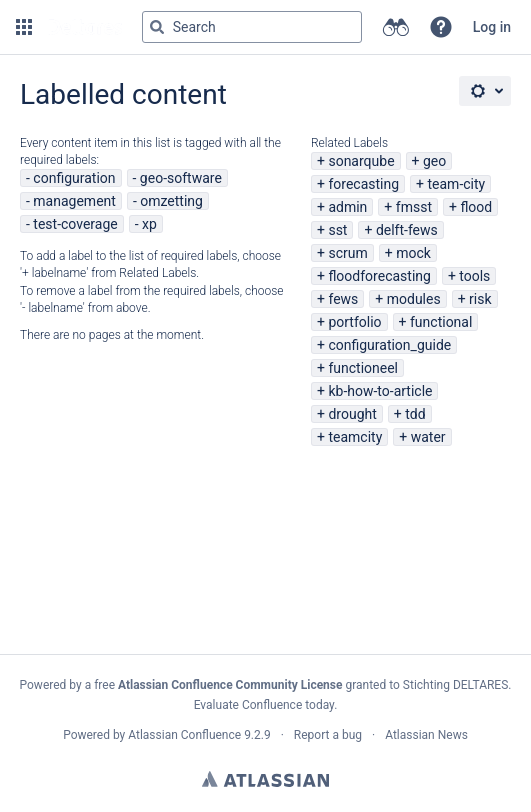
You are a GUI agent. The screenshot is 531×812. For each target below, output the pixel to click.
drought (352, 414)
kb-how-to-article (380, 391)
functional (441, 322)
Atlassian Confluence (184, 735)
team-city (456, 184)
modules (414, 299)
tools (474, 276)
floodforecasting (379, 276)
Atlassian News (426, 735)
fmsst (414, 207)
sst (337, 230)
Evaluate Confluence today (264, 705)
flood (476, 207)
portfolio (354, 322)
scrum (347, 253)
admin (347, 207)
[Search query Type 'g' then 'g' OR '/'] (252, 27)
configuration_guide (389, 345)
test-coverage (75, 224)
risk (480, 299)
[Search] (157, 27)
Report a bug (328, 735)
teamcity (355, 437)
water (428, 437)
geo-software (181, 178)
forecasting (363, 184)
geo (434, 161)
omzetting (171, 201)
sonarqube (361, 161)
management (74, 201)
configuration (74, 178)
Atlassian (265, 779)
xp (149, 224)
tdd (415, 414)
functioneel (363, 368)
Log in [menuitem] (492, 27)
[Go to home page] (85, 27)
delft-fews (407, 230)
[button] (24, 27)
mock (413, 253)
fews (343, 299)
